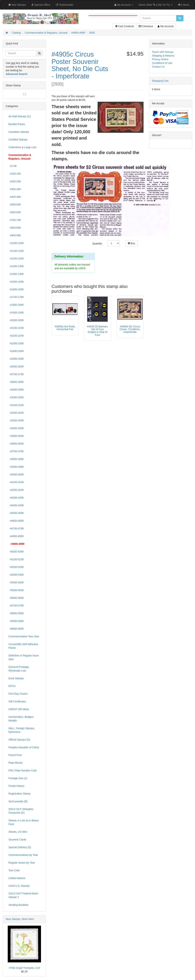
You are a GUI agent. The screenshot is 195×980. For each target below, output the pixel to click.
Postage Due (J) (18, 778)
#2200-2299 (16, 336)
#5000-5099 (16, 552)
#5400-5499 (16, 582)
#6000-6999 (16, 629)
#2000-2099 (16, 320)
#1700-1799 (16, 297)
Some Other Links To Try (155, 5)
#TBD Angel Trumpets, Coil (24, 968)
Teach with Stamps (163, 52)
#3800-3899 (16, 459)
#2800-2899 (16, 382)
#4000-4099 (16, 474)
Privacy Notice (160, 59)
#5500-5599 (16, 590)
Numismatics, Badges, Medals (21, 719)
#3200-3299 (16, 413)
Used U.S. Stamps (19, 886)
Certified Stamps (18, 140)
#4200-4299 (16, 490)
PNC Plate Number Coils (23, 770)
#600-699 (15, 212)
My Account (166, 26)
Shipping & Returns (163, 56)
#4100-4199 (16, 482)
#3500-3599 (16, 436)
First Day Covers (18, 694)
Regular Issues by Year (22, 863)
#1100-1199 (16, 251)
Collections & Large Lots (22, 147)
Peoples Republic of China (24, 747)
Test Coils (14, 870)
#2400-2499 (16, 351)
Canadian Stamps (19, 132)
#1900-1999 (16, 313)
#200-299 (15, 181)
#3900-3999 (16, 467)
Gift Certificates (17, 701)
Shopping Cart (160, 81)
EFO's (12, 686)
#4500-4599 (16, 513)
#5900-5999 (16, 621)
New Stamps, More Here (20, 919)
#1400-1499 (16, 274)
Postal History (16, 786)
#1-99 (12, 166)
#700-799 (15, 220)
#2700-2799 (16, 374)
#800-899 (15, 228)
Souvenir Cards (17, 840)
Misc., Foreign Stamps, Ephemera (22, 730)
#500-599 (15, 205)
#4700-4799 (16, 528)
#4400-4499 (16, 505)
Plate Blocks (16, 763)
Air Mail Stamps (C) (20, 116)
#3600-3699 (16, 444)
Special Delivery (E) (20, 847)
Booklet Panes (17, 124)
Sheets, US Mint (18, 832)
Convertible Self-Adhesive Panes (23, 646)
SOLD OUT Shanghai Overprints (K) (21, 811)
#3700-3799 (16, 451)
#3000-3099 (16, 397)
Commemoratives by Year (23, 855)
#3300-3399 (16, 420)
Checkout (146, 26)
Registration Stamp (19, 794)
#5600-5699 (16, 598)
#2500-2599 (16, 359)
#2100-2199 (16, 328)
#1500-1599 (16, 282)
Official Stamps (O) (19, 740)
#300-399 (15, 189)
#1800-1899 (16, 305)
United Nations (17, 878)
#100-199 (15, 174)
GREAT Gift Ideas (19, 709)
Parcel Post (15, 755)
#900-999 (15, 235)
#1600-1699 (16, 289)
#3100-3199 (16, 405)
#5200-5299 (16, 567)
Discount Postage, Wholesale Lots (19, 669)
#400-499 (15, 197)
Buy (131, 243)
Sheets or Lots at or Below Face (24, 822)
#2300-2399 (16, 343)
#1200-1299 (16, 259)
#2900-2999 (16, 390)
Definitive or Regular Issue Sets (24, 657)
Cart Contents (125, 26)
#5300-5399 (16, 575)
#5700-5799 (16, 606)
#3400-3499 (16, 428)
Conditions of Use (162, 63)
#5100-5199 (16, 559)
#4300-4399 (16, 498)
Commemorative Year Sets (24, 636)
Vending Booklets (18, 905)
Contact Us (158, 67)
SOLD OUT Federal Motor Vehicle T (23, 895)
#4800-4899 (16, 536)
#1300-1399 (16, 266)
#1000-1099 (16, 243)
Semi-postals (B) (18, 801)
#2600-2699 (16, 367)
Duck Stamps (16, 678)
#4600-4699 (16, 521)
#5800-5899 (16, 613)
